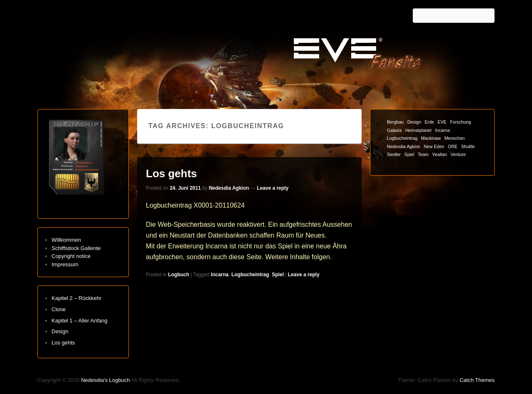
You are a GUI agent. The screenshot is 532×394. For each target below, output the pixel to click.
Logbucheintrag (250, 275)
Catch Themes (477, 380)
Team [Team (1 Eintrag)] (423, 154)
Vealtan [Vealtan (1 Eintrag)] (440, 154)
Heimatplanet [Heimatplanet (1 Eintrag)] (418, 130)
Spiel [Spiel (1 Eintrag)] (409, 154)
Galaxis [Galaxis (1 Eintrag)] (394, 130)
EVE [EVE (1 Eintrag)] (442, 122)
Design (60, 331)
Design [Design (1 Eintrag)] (414, 122)
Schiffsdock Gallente (76, 248)
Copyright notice (71, 256)
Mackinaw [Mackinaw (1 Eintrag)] (431, 138)
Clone (59, 309)
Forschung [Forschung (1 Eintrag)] (461, 122)
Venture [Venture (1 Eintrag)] (458, 154)
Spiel (278, 275)
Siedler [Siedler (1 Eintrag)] (394, 154)
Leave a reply (273, 188)
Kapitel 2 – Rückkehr (76, 298)
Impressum (65, 264)
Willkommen (66, 240)
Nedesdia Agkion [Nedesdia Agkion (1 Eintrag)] (404, 146)
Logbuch (179, 275)
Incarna (220, 275)
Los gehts (171, 173)
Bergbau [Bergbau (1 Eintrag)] (395, 122)
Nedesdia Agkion (229, 188)
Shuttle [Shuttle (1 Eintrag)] (468, 146)
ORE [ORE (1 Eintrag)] (452, 146)
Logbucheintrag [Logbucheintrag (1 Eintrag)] (402, 138)
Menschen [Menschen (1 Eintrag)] (454, 138)
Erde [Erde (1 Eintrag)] (430, 122)
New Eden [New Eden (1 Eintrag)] (434, 146)
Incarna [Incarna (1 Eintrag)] (443, 130)
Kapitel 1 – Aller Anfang (79, 321)
